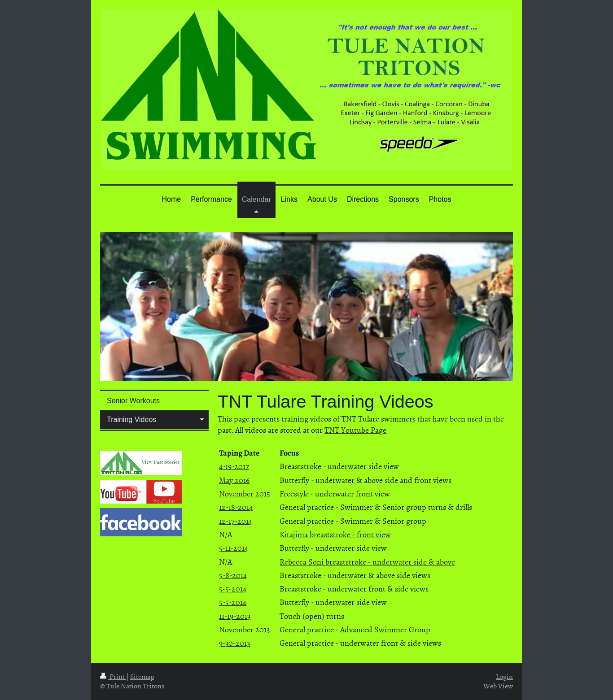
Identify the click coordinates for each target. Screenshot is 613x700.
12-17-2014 (236, 521)
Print (113, 676)
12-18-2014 (236, 507)
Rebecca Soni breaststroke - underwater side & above (367, 562)
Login (504, 676)
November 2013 (244, 629)
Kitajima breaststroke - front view (335, 534)
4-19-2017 (234, 466)
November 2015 (245, 493)
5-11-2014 (234, 548)
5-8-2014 (233, 575)
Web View (498, 686)
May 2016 (234, 480)
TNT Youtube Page (355, 430)
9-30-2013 (234, 643)
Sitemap (142, 676)
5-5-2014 (233, 589)
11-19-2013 (235, 616)
